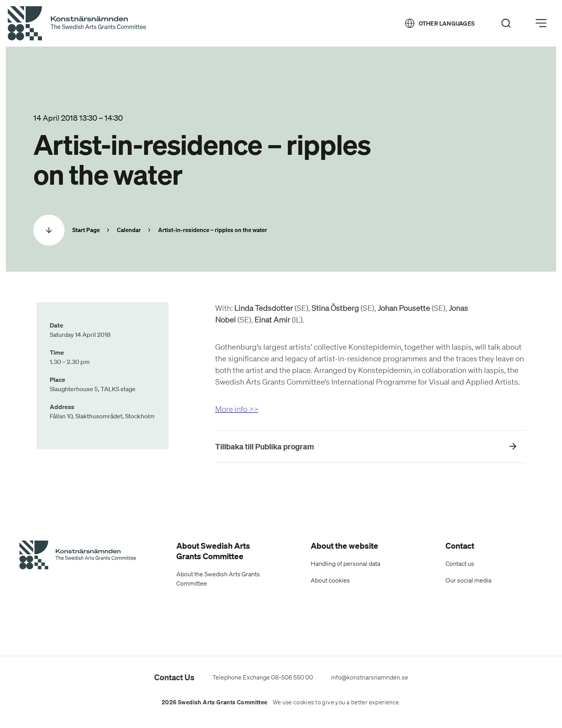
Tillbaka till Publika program (265, 446)
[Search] (506, 23)
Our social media (468, 580)
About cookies (330, 580)
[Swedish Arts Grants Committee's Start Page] (78, 556)
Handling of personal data (345, 563)
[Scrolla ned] (49, 230)
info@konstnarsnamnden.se (370, 677)
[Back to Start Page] (77, 24)
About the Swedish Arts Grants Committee (218, 579)
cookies (304, 702)
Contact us (460, 563)
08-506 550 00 (292, 677)
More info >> (237, 409)
